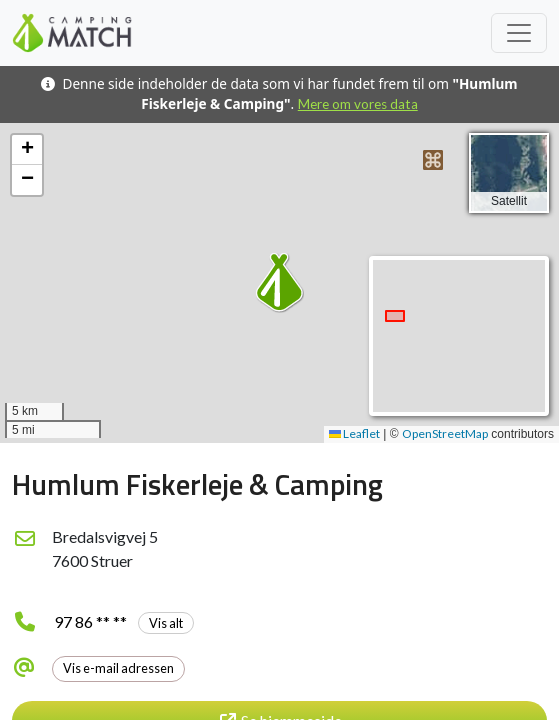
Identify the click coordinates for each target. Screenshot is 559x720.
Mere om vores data (358, 104)
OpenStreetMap (445, 433)
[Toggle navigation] (519, 33)
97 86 (124, 621)
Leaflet (354, 433)
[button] (433, 160)
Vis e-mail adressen (118, 668)
